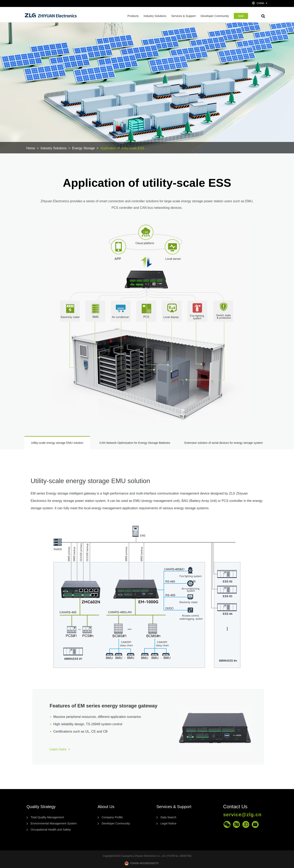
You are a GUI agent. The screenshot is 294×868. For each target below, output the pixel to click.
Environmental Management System (54, 823)
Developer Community (215, 16)
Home (31, 148)
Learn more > (60, 749)
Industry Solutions (155, 16)
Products (133, 16)
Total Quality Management (47, 817)
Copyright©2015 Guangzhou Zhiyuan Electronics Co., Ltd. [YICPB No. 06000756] (147, 856)
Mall (241, 16)
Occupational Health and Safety (51, 830)
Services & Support (184, 16)
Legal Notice (168, 823)
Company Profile (112, 817)
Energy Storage (83, 148)
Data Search (168, 817)
